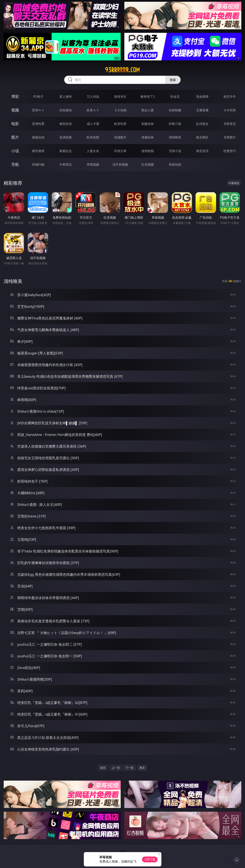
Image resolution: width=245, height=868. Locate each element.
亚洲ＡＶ (38, 110)
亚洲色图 (66, 137)
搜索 (173, 80)
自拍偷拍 (66, 110)
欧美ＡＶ (93, 110)
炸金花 (175, 97)
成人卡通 (93, 124)
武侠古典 (120, 151)
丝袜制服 (175, 110)
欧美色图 (93, 137)
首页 (103, 768)
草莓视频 (93, 164)
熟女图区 (202, 137)
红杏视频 (148, 164)
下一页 (129, 768)
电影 (15, 124)
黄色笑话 (202, 151)
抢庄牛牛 (230, 97)
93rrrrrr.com (122, 70)
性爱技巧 (230, 151)
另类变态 (230, 124)
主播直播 (202, 110)
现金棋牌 (202, 97)
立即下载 (150, 859)
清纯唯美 (175, 137)
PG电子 (38, 97)
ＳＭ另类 (230, 110)
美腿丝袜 (148, 137)
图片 (15, 137)
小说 (15, 151)
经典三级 (175, 124)
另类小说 (175, 151)
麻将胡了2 (148, 97)
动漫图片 (120, 137)
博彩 (15, 96)
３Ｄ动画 (120, 110)
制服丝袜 (148, 124)
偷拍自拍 (66, 124)
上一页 (116, 768)
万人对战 (93, 97)
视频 (15, 110)
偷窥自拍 (38, 137)
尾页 (142, 768)
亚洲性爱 (38, 124)
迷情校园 (148, 151)
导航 (15, 164)
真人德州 (66, 97)
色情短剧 (175, 164)
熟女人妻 (148, 110)
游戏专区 (120, 97)
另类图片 (230, 137)
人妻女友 (93, 151)
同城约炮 (38, 164)
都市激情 (38, 151)
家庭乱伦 (66, 151)
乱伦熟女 (202, 124)
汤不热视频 (120, 164)
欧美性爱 (120, 124)
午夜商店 (66, 164)
